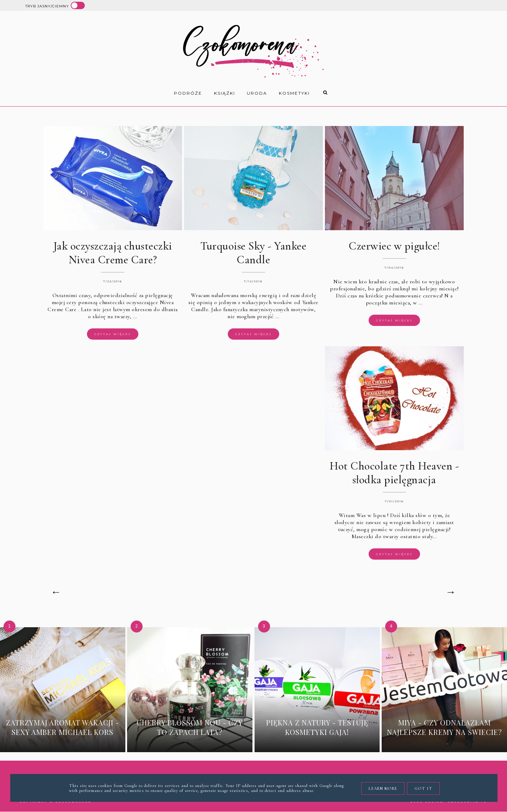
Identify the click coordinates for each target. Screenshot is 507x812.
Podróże (188, 93)
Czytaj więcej (113, 334)
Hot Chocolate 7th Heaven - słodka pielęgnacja (394, 473)
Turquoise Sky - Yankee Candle (253, 253)
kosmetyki (294, 93)
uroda (257, 93)
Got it (423, 788)
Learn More (383, 788)
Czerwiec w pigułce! (394, 246)
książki (225, 93)
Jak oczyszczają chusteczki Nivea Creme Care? (113, 253)
